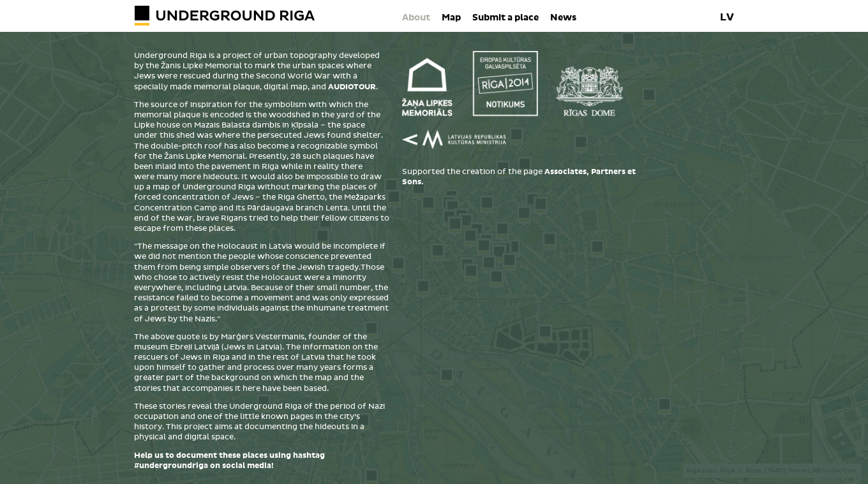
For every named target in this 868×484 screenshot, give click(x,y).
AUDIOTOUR (352, 87)
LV (727, 17)
